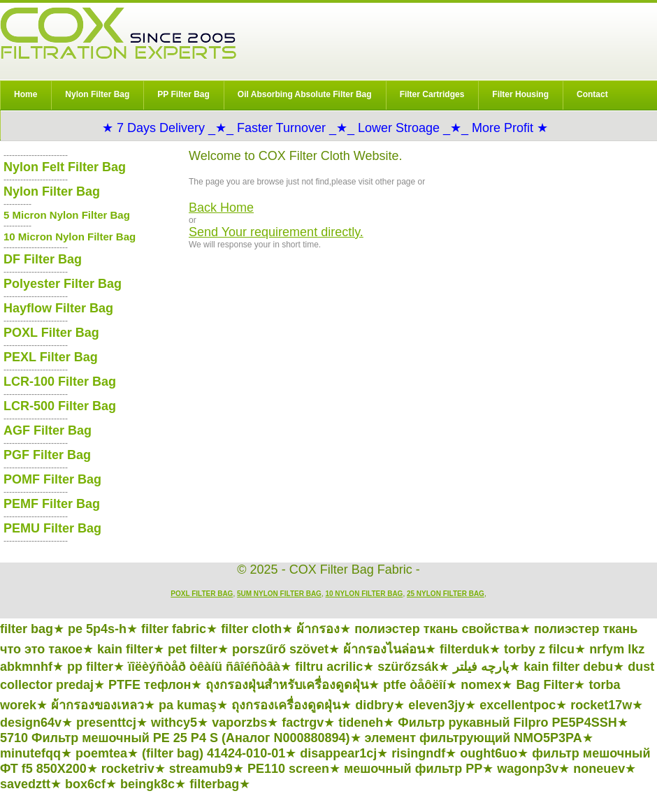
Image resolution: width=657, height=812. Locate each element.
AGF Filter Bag (48, 430)
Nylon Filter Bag (97, 94)
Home (26, 94)
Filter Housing (520, 94)
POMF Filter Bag (52, 479)
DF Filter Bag (43, 259)
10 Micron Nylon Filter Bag (70, 237)
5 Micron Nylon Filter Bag (67, 215)
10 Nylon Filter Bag (364, 594)
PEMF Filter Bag (52, 504)
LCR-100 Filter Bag (60, 382)
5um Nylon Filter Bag (279, 594)
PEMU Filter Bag (52, 528)
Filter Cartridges (432, 94)
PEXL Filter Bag (51, 357)
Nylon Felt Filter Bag (65, 167)
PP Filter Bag (183, 94)
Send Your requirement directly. (276, 232)
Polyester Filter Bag (63, 284)
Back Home (221, 208)
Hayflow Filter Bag (58, 308)
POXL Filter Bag (51, 333)
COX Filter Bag (118, 33)
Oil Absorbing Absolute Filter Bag (305, 94)
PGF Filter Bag (47, 455)
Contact (592, 94)
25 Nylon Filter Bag (446, 594)
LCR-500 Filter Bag (60, 406)
